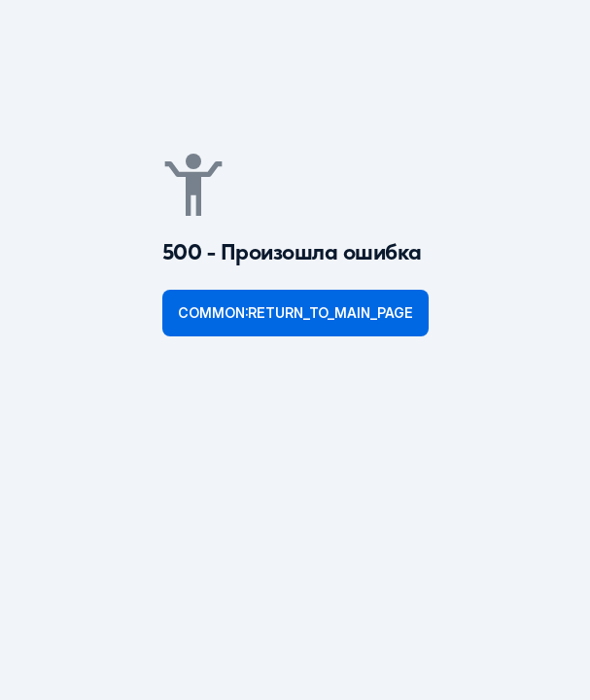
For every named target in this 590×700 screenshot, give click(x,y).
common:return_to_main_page (295, 313)
